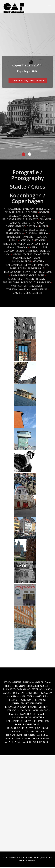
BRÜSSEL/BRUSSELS (13, 218)
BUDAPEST (32, 218)
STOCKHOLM (15, 278)
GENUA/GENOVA (15, 232)
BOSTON (44, 211)
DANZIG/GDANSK (15, 225)
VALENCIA (17, 285)
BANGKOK (29, 208)
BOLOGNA (32, 211)
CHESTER (26, 222)
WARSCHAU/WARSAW (18, 288)
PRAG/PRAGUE (36, 267)
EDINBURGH (15, 229)
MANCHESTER (42, 253)
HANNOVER (13, 236)
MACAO (17, 253)
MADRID (27, 253)
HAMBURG (28, 236)
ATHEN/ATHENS (12, 208)
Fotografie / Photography (27, 174)
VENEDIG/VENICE (33, 285)
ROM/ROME (46, 271)
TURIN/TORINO (42, 281)
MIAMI (37, 257)
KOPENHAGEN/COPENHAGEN (34, 243)
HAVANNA (41, 236)
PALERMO (44, 264)
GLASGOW (31, 232)
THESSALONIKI (11, 281)
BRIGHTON (39, 215)
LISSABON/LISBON (14, 250)
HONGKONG (26, 239)
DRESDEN (32, 225)
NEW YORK (30, 264)
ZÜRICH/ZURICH (33, 292)
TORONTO (26, 281)
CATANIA (15, 222)
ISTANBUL (41, 239)
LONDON (45, 250)
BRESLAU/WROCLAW (20, 215)
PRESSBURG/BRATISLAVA (16, 271)
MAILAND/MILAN (22, 257)
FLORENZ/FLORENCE (35, 229)
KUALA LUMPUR (38, 246)
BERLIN (20, 211)
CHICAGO (38, 222)
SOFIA (41, 274)
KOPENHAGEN (34, 703)
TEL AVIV (41, 278)
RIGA (35, 271)
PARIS (13, 267)
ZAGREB (18, 292)
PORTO (22, 267)
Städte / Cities (27, 185)
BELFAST (10, 211)
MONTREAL (39, 260)
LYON (7, 253)
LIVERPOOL (32, 250)
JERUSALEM (10, 243)
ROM (45, 728)
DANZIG (7, 693)
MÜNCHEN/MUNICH (20, 260)
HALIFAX (44, 232)
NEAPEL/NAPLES (13, 264)
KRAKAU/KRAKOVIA (17, 246)
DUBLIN (43, 225)
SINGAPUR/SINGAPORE (23, 274)
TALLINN (29, 278)
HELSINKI (13, 239)
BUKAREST (45, 218)
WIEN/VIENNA (40, 288)
